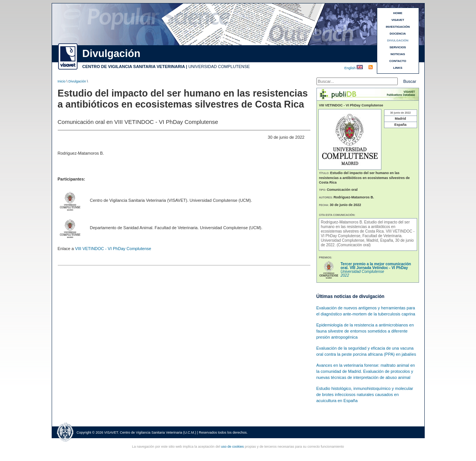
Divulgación (77, 81)
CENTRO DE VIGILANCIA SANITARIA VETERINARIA (134, 67)
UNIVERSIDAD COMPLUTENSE (219, 67)
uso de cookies (232, 447)
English (351, 68)
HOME (398, 13)
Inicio (62, 81)
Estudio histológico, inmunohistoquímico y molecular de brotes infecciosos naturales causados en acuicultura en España (365, 394)
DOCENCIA (398, 34)
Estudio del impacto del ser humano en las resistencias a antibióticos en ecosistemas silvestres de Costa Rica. (365, 227)
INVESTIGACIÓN (398, 27)
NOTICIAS (398, 54)
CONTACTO (398, 61)
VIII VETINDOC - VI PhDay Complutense (113, 249)
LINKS (398, 68)
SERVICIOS (398, 47)
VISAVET (398, 20)
